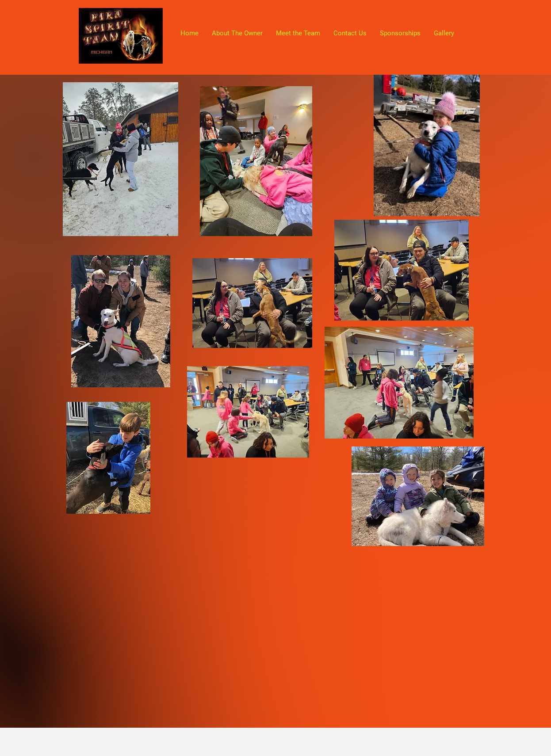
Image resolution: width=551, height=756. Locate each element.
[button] (444, 33)
